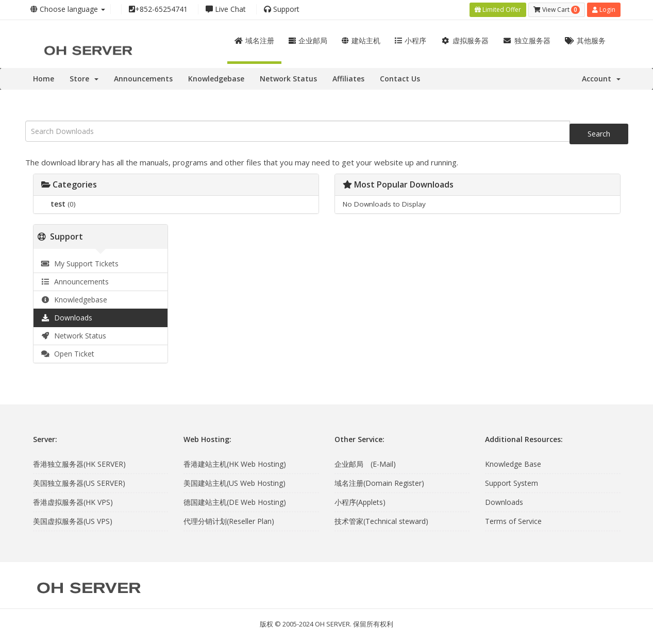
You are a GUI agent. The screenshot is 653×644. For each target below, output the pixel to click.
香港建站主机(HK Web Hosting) (235, 464)
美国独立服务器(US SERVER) (79, 483)
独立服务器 (527, 40)
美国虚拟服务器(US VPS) (73, 521)
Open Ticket (68, 354)
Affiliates (348, 79)
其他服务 (585, 40)
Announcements (143, 79)
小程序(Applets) (360, 502)
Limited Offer (498, 10)
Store (84, 79)
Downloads (67, 318)
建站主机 (361, 40)
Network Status (288, 79)
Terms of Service (513, 521)
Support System (512, 483)
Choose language (68, 9)
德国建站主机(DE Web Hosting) (235, 502)
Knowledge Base (513, 464)
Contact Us (400, 79)
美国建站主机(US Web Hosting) (235, 483)
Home (44, 79)
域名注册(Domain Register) (379, 483)
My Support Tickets (80, 264)
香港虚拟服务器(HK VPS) (73, 502)
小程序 (411, 40)
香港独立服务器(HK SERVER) (79, 464)
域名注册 (254, 40)
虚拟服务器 (465, 40)
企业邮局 (308, 40)
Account (601, 79)
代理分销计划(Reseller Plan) (229, 521)
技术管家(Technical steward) (381, 521)
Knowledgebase (216, 79)
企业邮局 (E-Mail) (365, 464)
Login (604, 10)
